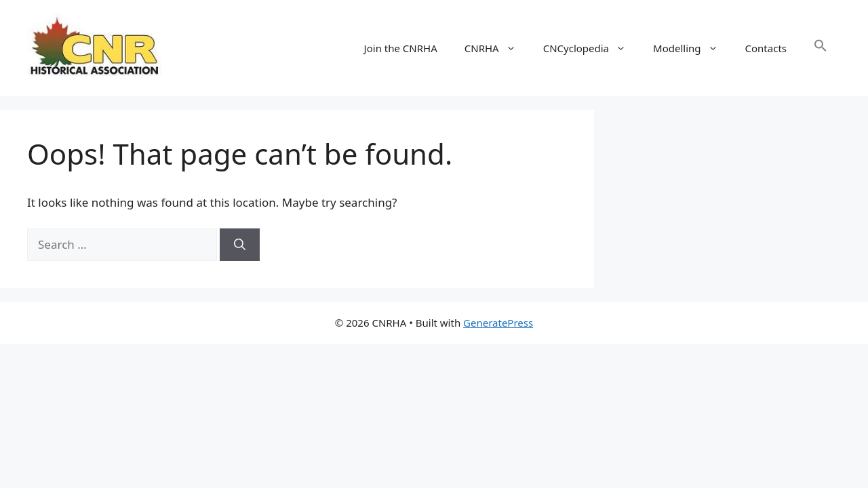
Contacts (766, 48)
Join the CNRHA (401, 48)
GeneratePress (498, 323)
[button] (821, 48)
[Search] (240, 245)
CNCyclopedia (591, 48)
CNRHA (497, 48)
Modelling (692, 48)
